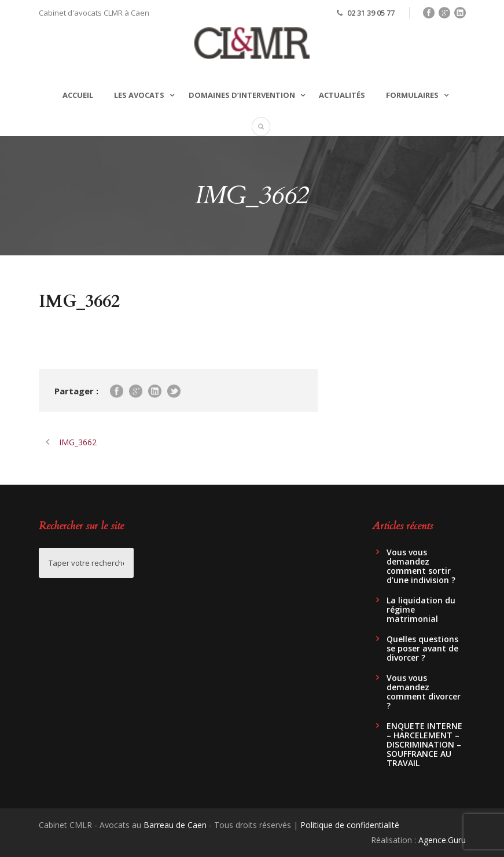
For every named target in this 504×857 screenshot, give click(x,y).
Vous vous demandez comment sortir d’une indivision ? (421, 566)
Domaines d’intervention (242, 95)
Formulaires (412, 95)
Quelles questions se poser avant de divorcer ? (422, 648)
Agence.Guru (442, 840)
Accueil (78, 95)
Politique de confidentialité (350, 825)
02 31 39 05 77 (371, 13)
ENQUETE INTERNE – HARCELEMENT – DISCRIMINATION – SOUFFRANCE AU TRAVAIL (424, 744)
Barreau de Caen (175, 825)
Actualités (342, 95)
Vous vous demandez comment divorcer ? (424, 692)
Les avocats (139, 95)
